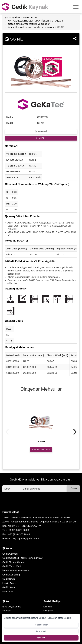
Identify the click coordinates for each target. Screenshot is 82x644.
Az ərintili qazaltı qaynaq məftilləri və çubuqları (31, 27)
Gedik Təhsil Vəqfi (12, 566)
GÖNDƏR (73, 489)
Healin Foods (9, 583)
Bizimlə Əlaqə (9, 626)
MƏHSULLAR (30, 18)
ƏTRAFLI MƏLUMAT (41, 449)
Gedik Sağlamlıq (11, 575)
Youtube (48, 614)
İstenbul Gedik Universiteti (16, 570)
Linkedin (48, 607)
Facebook (48, 622)
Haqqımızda (8, 614)
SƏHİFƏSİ (41, 132)
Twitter (47, 618)
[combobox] (12, 489)
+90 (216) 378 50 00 (18, 530)
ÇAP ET (41, 138)
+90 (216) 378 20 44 (19, 534)
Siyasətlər (7, 611)
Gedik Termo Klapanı (13, 562)
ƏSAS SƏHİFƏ (12, 18)
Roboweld (8, 592)
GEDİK (25, 7)
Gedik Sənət (9, 587)
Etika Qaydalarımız (12, 607)
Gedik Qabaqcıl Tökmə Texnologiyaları (23, 558)
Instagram (48, 611)
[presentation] (7, 431)
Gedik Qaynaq (10, 554)
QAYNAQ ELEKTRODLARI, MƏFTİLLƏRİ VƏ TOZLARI (36, 21)
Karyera (6, 622)
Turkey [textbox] (7, 489)
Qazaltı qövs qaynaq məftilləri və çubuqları (29, 24)
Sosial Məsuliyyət (11, 618)
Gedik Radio (9, 579)
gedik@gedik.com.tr (29, 539)
